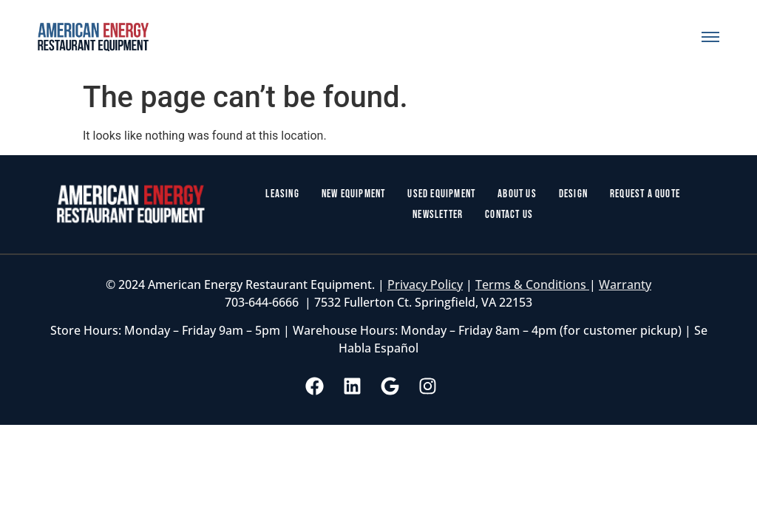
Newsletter (438, 215)
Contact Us (509, 215)
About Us (517, 194)
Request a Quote (645, 194)
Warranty (625, 284)
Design (573, 194)
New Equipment (354, 194)
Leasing (282, 194)
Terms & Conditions (532, 284)
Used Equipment (441, 194)
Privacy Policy (425, 284)
